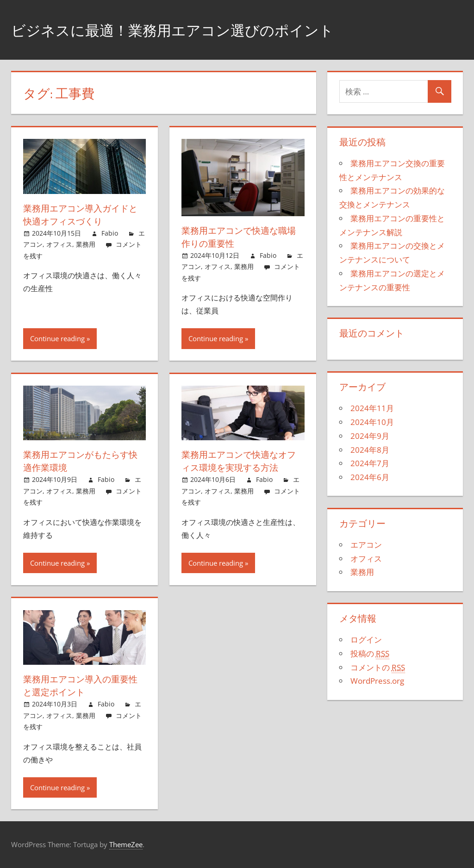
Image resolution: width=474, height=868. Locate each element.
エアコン (366, 545)
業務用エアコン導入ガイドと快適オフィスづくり (83, 215)
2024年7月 (370, 463)
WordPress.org (377, 681)
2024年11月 (372, 408)
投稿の (370, 654)
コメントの (378, 668)
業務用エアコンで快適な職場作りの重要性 (242, 237)
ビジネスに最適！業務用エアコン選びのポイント (198, 29)
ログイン (366, 640)
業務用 (86, 244)
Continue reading (57, 338)
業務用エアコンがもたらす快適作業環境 (83, 461)
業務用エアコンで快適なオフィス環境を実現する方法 (242, 461)
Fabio (110, 233)
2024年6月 (370, 477)
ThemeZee (126, 844)
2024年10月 (372, 422)
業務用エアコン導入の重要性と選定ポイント (83, 685)
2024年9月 (370, 436)
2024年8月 (370, 450)
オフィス (59, 244)
